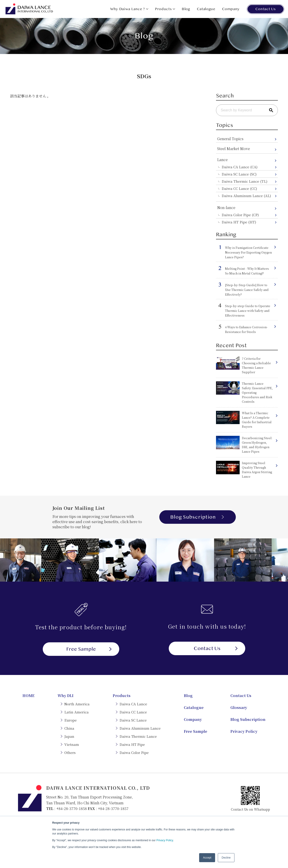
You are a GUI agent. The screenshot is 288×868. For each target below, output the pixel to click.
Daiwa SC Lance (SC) (239, 174)
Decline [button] (226, 858)
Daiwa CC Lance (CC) (239, 188)
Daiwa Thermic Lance (138, 736)
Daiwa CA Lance (133, 704)
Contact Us (265, 9)
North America (77, 704)
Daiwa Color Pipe (134, 752)
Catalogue (206, 9)
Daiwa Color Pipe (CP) (240, 215)
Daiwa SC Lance (133, 720)
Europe (71, 720)
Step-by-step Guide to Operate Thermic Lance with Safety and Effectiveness (248, 311)
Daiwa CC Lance (133, 712)
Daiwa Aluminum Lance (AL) (246, 196)
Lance (222, 160)
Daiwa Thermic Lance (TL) (244, 181)
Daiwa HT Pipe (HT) (239, 222)
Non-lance (226, 208)
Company (231, 9)
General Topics (230, 139)
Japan (69, 736)
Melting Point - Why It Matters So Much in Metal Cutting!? (247, 271)
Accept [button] (207, 858)
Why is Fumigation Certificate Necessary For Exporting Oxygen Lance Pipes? (248, 252)
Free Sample (89, 649)
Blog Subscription (197, 517)
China (69, 728)
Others (70, 752)
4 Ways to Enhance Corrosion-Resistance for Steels (246, 329)
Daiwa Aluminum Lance (140, 728)
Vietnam (72, 744)
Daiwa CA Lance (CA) (240, 167)
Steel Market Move (234, 149)
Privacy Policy (165, 840)
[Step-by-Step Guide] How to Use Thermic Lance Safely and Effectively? (247, 290)
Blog (186, 9)
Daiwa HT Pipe (132, 744)
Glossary (239, 707)
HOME (28, 696)
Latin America (76, 712)
